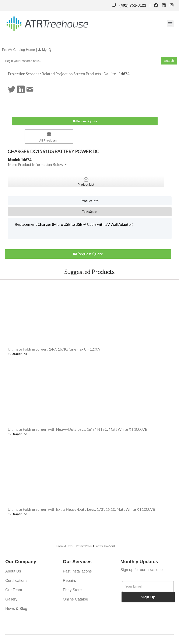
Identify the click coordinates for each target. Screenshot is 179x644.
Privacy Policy (84, 546)
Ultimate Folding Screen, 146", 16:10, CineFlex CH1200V (54, 349)
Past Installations (77, 571)
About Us (13, 571)
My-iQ (44, 50)
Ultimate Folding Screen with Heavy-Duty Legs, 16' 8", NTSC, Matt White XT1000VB (78, 429)
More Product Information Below (38, 164)
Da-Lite (110, 74)
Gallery (11, 599)
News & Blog (16, 609)
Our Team (14, 590)
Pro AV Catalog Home (19, 50)
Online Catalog (75, 599)
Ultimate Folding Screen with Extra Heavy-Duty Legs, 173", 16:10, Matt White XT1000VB (82, 509)
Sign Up (148, 597)
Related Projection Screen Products (71, 74)
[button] (170, 24)
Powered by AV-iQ (105, 546)
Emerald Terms (65, 546)
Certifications (16, 581)
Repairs (69, 581)
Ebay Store (72, 590)
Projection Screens (24, 74)
